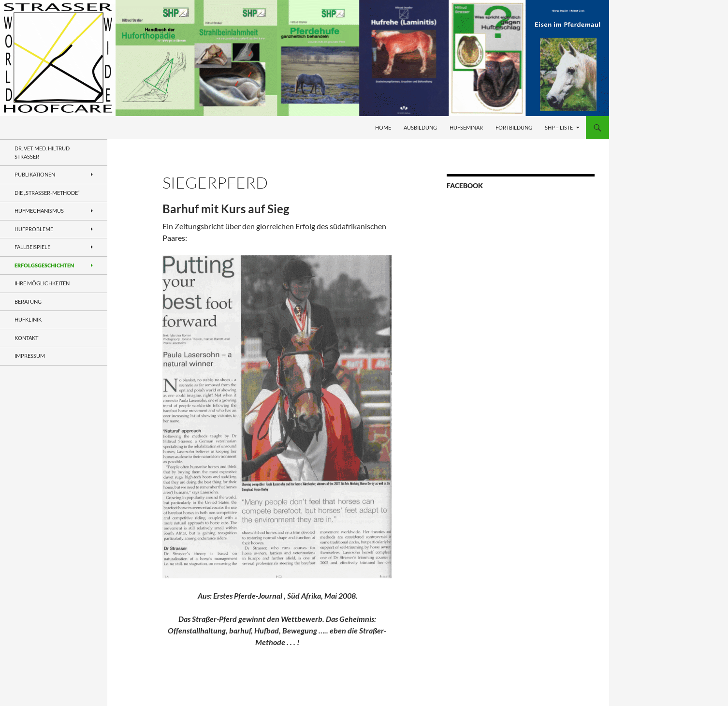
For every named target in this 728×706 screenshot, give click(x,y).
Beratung (28, 302)
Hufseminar (466, 127)
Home (383, 127)
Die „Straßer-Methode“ (47, 193)
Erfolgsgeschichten (44, 265)
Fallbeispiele (32, 247)
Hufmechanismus (39, 211)
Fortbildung (514, 127)
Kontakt (26, 338)
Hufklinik (28, 319)
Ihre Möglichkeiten (42, 283)
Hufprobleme (34, 229)
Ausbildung (420, 127)
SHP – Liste (559, 127)
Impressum (30, 356)
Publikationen (35, 174)
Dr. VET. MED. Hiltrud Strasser (42, 152)
